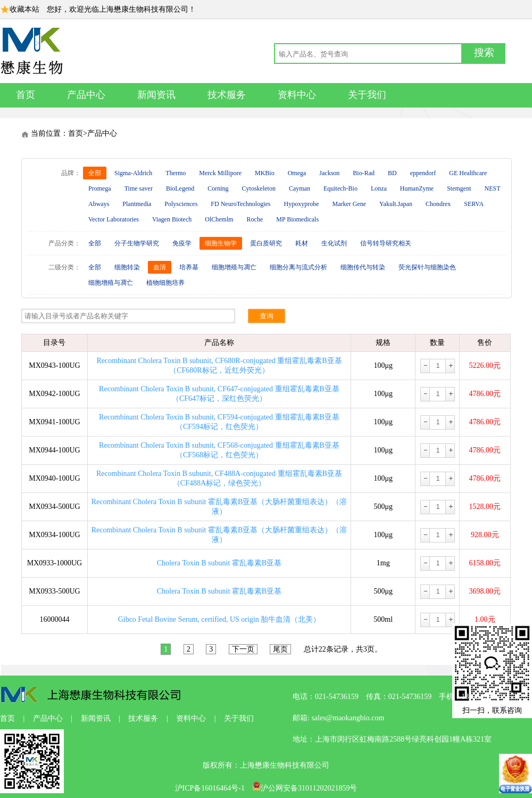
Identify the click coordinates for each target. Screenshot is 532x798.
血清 (160, 267)
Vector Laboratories (114, 219)
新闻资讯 (156, 95)
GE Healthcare (468, 173)
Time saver (139, 188)
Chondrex (438, 204)
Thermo (176, 173)
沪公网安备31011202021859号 (305, 788)
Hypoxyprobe (301, 204)
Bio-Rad (364, 173)
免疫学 (182, 243)
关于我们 (367, 95)
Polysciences (181, 204)
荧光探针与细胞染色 (427, 267)
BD (392, 173)
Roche (255, 219)
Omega (297, 173)
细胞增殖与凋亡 (234, 267)
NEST (493, 188)
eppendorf (423, 173)
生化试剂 (334, 243)
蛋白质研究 (266, 243)
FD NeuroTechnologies (240, 204)
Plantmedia (137, 204)
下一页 (243, 649)
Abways (99, 204)
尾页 (280, 649)
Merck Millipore (220, 173)
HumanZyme (417, 188)
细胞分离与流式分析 (298, 267)
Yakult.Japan (396, 204)
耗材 (302, 243)
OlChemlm (219, 219)
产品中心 (86, 95)
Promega (100, 188)
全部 (95, 173)
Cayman (300, 188)
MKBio (265, 173)
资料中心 (297, 95)
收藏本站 (24, 9)
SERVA (474, 204)
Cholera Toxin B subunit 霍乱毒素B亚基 (219, 563)
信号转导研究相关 (386, 243)
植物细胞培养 (165, 283)
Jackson (329, 173)
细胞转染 (127, 267)
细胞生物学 (221, 243)
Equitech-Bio (340, 188)
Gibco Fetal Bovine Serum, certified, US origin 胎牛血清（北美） (219, 619)
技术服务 (227, 95)
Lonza (379, 188)
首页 (26, 95)
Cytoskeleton (259, 188)
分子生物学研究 (137, 243)
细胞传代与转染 (363, 267)
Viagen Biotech (172, 219)
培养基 (189, 267)
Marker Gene (349, 204)
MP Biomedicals (297, 219)
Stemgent (459, 188)
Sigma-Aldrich (133, 173)
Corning (218, 188)
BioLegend (180, 188)
